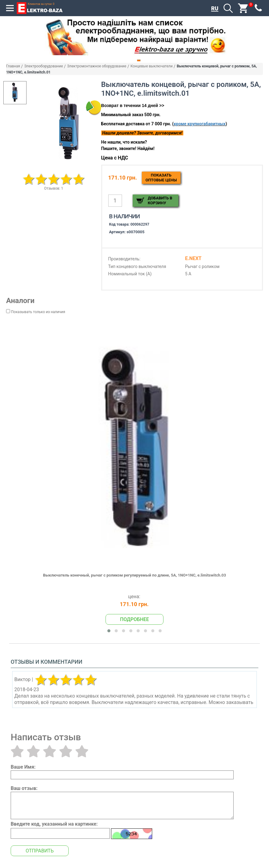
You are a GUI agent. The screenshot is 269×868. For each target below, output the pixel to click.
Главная (13, 66)
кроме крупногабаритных (199, 124)
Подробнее (135, 619)
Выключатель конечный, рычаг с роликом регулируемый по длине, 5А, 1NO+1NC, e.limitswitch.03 (134, 575)
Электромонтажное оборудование (97, 66)
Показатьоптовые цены (161, 178)
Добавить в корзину (160, 200)
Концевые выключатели (152, 66)
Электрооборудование (43, 66)
